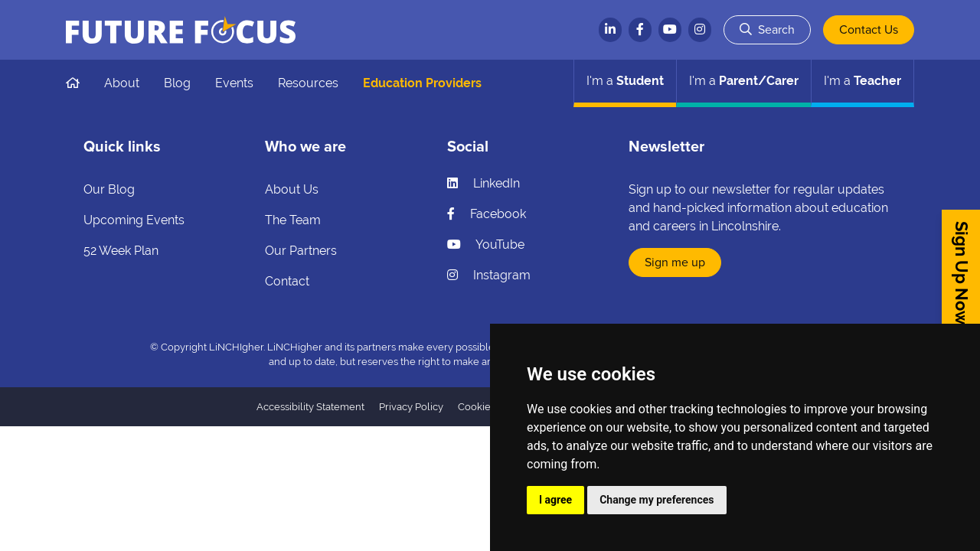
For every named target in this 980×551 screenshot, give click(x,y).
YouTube (486, 245)
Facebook (487, 214)
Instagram (489, 275)
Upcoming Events (134, 220)
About (122, 83)
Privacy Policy (411, 407)
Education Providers (422, 83)
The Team (293, 220)
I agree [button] (555, 500)
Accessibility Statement (310, 407)
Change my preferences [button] (657, 500)
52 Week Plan (121, 251)
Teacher (862, 81)
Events (234, 83)
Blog (177, 83)
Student (625, 81)
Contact (287, 281)
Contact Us (869, 30)
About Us (292, 189)
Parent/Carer (744, 81)
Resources (308, 83)
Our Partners (301, 251)
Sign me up (675, 262)
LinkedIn (483, 183)
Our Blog (109, 189)
